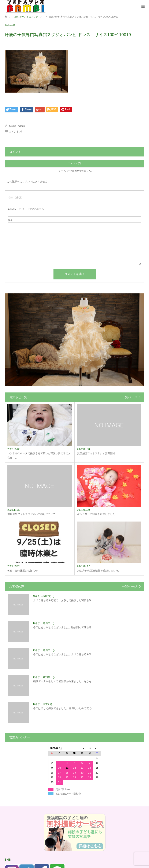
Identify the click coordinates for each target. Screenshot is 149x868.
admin (21, 126)
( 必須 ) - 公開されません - (27, 209)
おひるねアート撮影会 (68, 794)
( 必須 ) (15, 197)
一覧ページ (130, 397)
